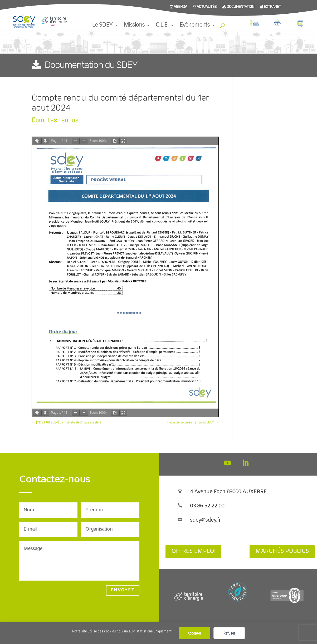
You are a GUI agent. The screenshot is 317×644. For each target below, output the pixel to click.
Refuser (229, 633)
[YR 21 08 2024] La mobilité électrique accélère (66, 422)
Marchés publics (282, 551)
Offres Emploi (193, 551)
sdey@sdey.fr (205, 520)
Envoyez (123, 590)
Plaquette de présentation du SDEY (192, 422)
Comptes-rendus (55, 120)
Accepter (194, 633)
